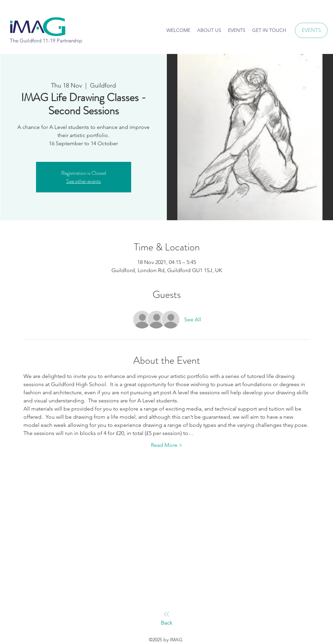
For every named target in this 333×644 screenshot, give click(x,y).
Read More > (167, 445)
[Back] (166, 619)
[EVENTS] (311, 30)
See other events (84, 181)
